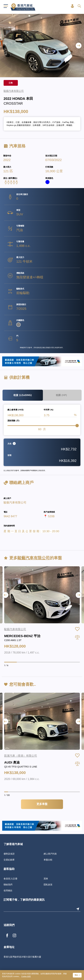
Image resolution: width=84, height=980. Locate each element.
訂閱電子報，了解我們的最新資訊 (24, 900)
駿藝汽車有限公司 (15, 502)
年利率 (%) (49, 410)
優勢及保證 (9, 854)
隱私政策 (48, 885)
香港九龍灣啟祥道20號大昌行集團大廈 (22, 957)
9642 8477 (10, 516)
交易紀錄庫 (9, 860)
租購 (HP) (61, 395)
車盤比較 (48, 860)
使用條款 (8, 891)
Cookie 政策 (26, 976)
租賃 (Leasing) (23, 395)
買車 (46, 879)
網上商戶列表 (50, 854)
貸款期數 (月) (13, 421)
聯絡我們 (8, 885)
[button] (79, 46)
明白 (76, 975)
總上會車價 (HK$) (16, 410)
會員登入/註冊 (10, 879)
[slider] (77, 426)
